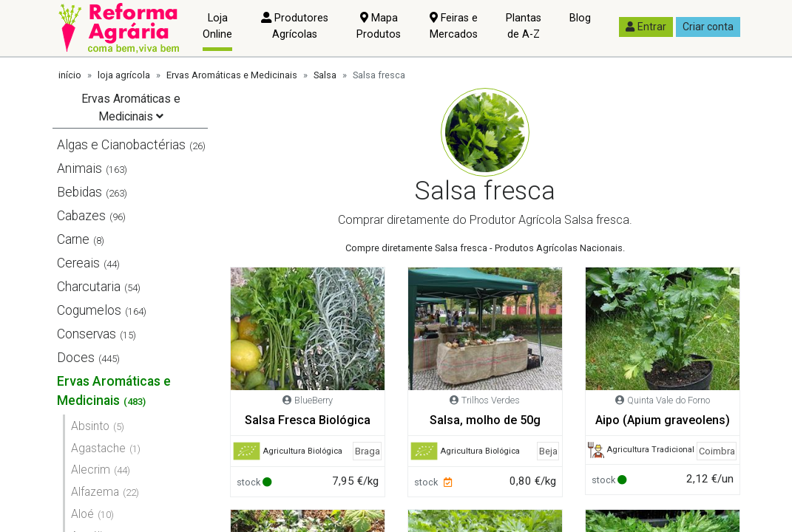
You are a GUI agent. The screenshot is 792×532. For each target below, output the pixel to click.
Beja (548, 451)
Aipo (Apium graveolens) (663, 420)
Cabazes (81, 216)
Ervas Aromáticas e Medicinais (232, 75)
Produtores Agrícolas (295, 26)
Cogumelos (89, 310)
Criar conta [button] (708, 27)
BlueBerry (314, 400)
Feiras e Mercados (454, 26)
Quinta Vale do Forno (669, 400)
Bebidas (79, 192)
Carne (73, 239)
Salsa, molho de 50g (485, 420)
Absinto (90, 426)
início (70, 75)
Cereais (78, 263)
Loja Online (217, 26)
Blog (580, 18)
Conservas (87, 334)
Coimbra (717, 451)
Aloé (82, 514)
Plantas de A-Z (524, 26)
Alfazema (95, 492)
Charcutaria (89, 287)
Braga (368, 451)
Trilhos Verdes (491, 400)
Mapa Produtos (379, 26)
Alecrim (91, 470)
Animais (79, 168)
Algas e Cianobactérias (121, 145)
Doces (76, 358)
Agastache (98, 448)
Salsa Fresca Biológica (308, 420)
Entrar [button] (646, 27)
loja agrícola (124, 75)
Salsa (325, 75)
